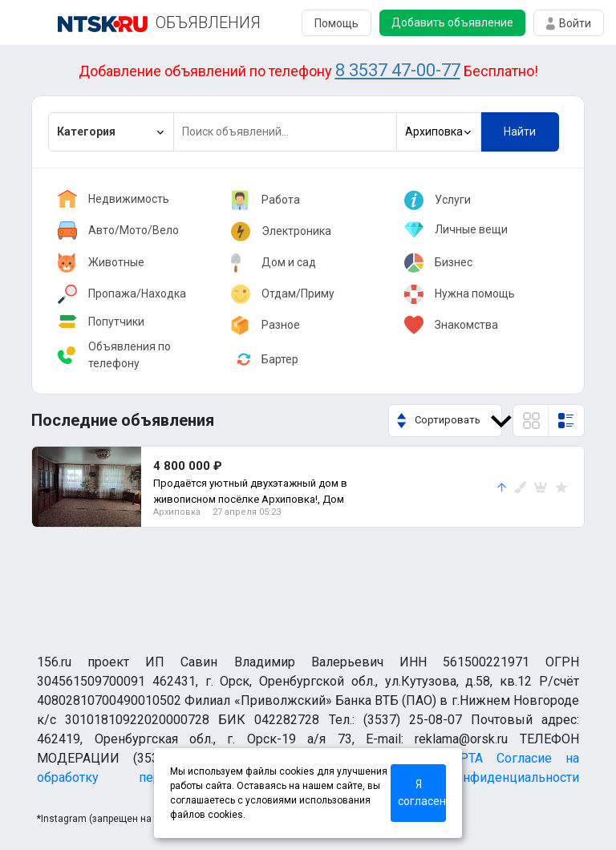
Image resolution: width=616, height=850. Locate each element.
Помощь (336, 23)
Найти (520, 132)
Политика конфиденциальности (464, 777)
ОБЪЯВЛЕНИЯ (208, 22)
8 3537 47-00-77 (398, 70)
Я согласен (422, 793)
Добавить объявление (452, 22)
